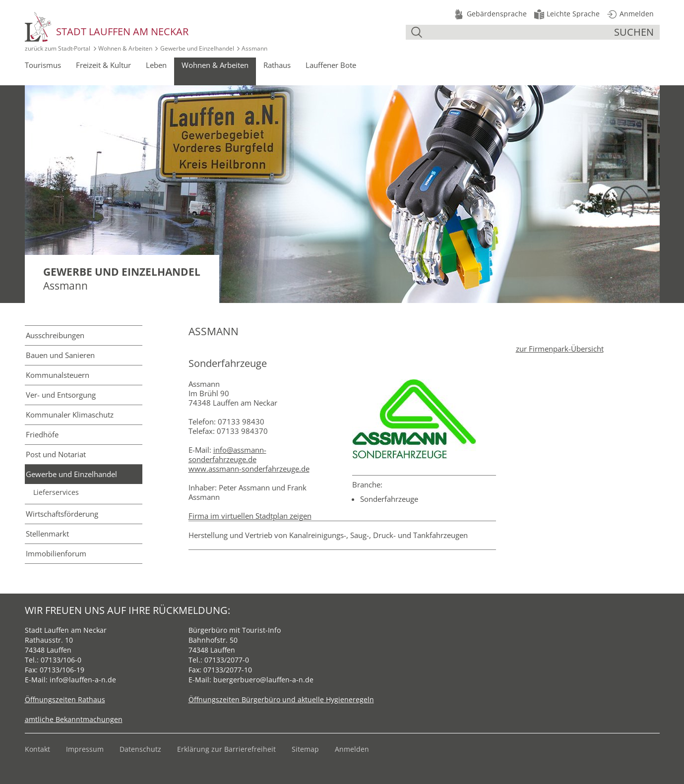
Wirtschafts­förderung (62, 514)
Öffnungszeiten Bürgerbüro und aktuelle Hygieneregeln (281, 699)
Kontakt (37, 749)
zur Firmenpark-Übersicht (560, 349)
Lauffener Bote (331, 65)
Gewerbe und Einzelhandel (197, 48)
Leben (156, 65)
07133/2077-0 (227, 660)
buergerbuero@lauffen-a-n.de (263, 680)
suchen (634, 32)
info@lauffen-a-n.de (83, 680)
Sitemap (305, 749)
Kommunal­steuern (58, 375)
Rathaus (277, 65)
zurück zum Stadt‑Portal (58, 48)
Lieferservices (56, 492)
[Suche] (519, 32)
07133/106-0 (61, 660)
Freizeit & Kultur (103, 65)
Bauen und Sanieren (60, 355)
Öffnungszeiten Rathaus (65, 699)
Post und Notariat (56, 454)
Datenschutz (140, 749)
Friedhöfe (42, 434)
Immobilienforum (56, 553)
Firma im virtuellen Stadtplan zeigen (250, 516)
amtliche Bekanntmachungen (74, 719)
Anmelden (352, 749)
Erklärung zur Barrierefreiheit (226, 749)
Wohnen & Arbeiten (125, 48)
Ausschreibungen (55, 335)
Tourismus (43, 65)
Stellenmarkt (47, 534)
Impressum (85, 749)
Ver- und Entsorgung (61, 395)
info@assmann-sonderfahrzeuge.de (227, 454)
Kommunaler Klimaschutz (70, 415)
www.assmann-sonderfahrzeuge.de (249, 469)
